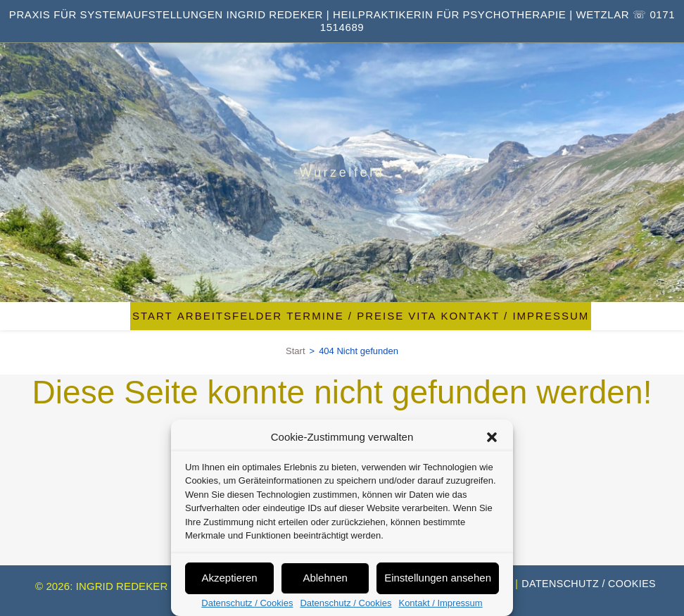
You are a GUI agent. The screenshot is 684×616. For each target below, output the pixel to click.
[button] (492, 437)
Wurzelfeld (342, 172)
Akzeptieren (229, 578)
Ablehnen (325, 578)
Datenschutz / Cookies (247, 603)
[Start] (295, 351)
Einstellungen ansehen (438, 578)
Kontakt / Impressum (440, 603)
